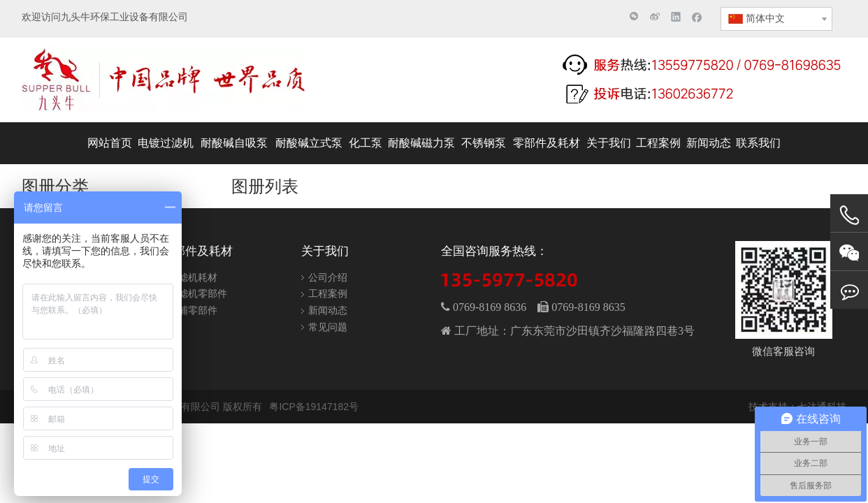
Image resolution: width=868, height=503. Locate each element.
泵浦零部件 (193, 310)
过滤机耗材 (193, 277)
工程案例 (328, 293)
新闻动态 (328, 310)
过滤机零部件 (198, 293)
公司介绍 (328, 277)
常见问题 (328, 327)
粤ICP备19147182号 (314, 407)
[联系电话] (703, 79)
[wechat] (784, 290)
